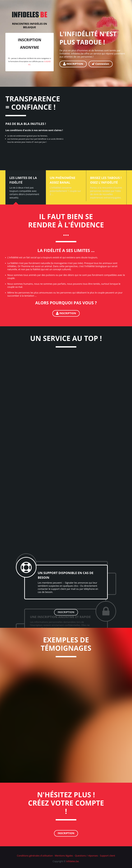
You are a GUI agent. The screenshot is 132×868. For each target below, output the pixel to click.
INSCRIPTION (73, 64)
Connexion (101, 64)
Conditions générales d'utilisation (35, 856)
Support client (107, 856)
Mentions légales (64, 856)
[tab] (26, 187)
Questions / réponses (86, 856)
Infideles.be (73, 861)
